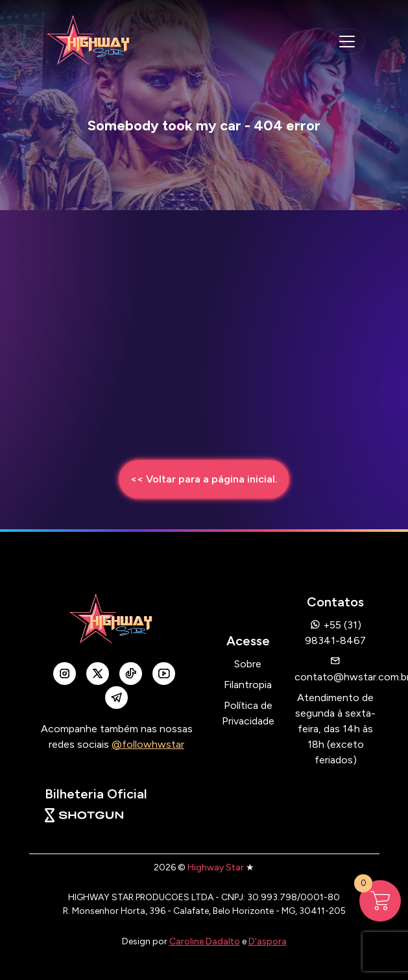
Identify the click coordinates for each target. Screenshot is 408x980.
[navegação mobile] (347, 42)
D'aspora (268, 941)
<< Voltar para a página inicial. (204, 479)
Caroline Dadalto (205, 941)
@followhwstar (148, 744)
